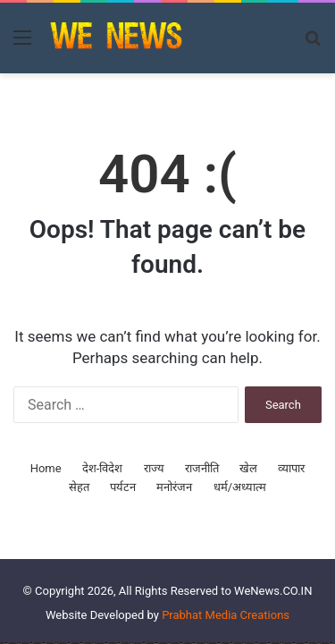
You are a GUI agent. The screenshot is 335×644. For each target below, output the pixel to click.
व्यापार (291, 468)
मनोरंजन (174, 487)
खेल (248, 468)
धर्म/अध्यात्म (240, 487)
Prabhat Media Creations (226, 615)
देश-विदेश (103, 468)
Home (46, 468)
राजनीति (202, 468)
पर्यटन (123, 487)
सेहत (79, 487)
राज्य (154, 468)
